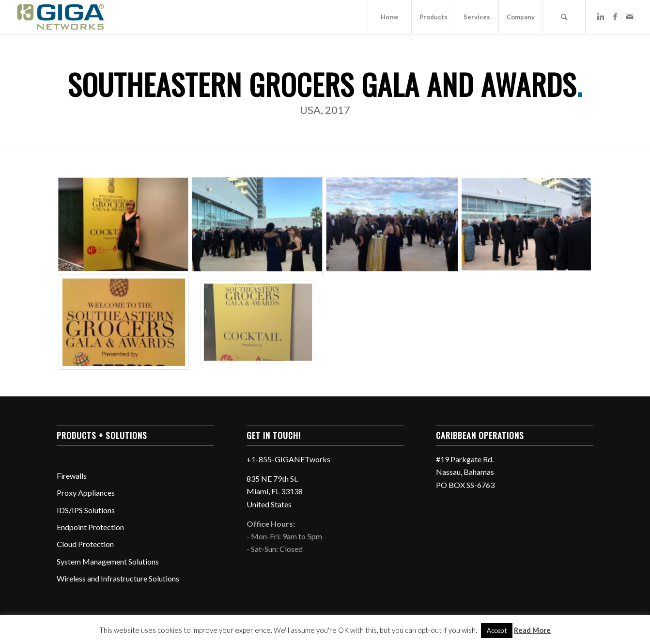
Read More (532, 630)
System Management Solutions (108, 561)
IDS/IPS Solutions (86, 510)
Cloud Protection (85, 544)
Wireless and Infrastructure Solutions (118, 578)
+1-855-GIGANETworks (288, 459)
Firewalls (72, 476)
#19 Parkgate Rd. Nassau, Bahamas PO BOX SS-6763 (465, 472)
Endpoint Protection (90, 527)
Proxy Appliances (86, 493)
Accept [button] (497, 630)
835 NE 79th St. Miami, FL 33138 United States (275, 491)
